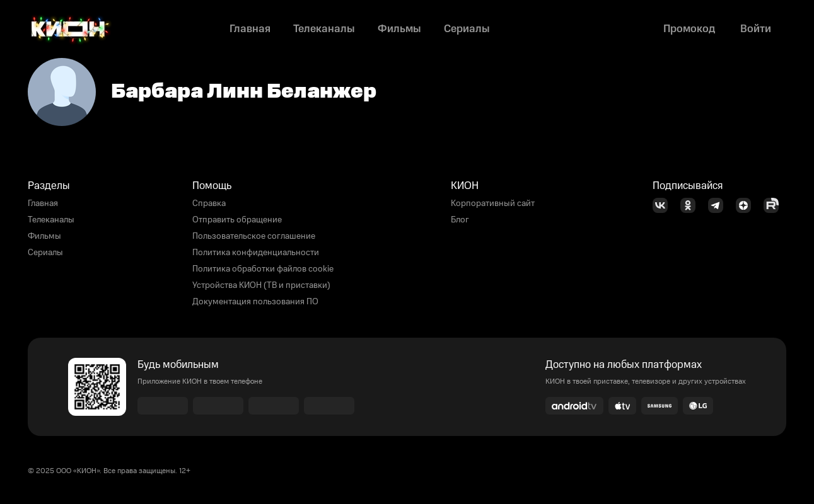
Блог (460, 220)
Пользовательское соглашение (254, 236)
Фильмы (44, 236)
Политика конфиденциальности (256, 253)
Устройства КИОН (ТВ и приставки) (261, 285)
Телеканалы (51, 220)
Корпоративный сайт (493, 203)
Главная (43, 203)
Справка (209, 203)
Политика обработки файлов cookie (263, 269)
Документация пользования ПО (255, 302)
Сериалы (45, 253)
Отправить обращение (237, 220)
